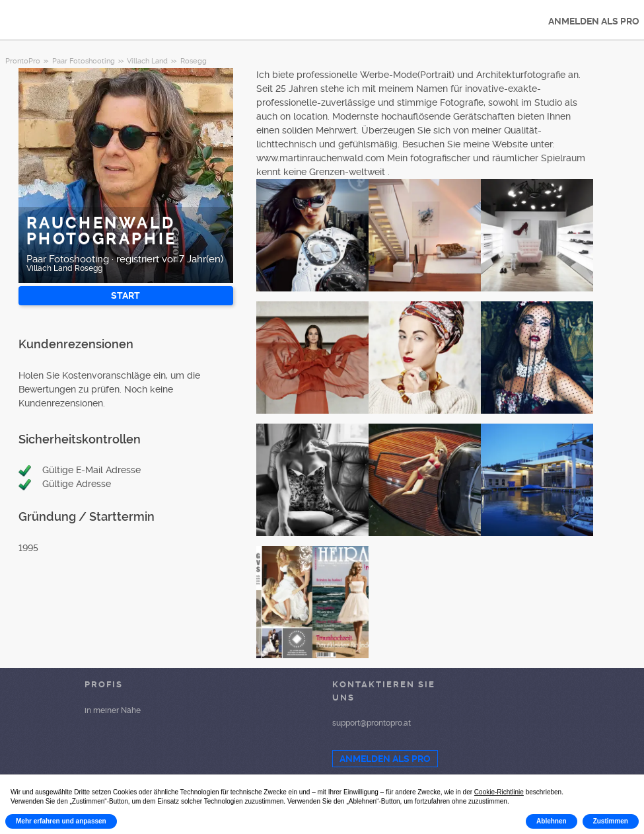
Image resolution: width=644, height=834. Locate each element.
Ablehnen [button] (552, 821)
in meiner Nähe (113, 710)
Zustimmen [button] (611, 821)
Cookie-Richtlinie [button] (499, 792)
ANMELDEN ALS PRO (385, 759)
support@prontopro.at (372, 723)
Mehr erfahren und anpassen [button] (61, 821)
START (125, 295)
